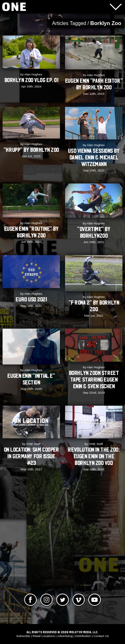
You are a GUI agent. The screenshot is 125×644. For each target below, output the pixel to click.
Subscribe (23, 636)
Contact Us (101, 636)
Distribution (83, 636)
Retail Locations (44, 636)
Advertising (65, 636)
